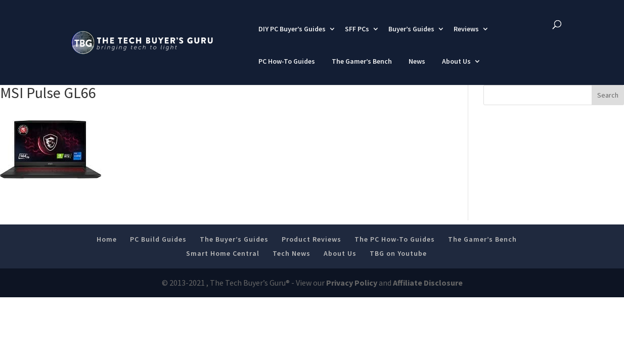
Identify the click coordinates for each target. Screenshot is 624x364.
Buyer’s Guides (411, 29)
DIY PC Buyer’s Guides (292, 29)
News (417, 61)
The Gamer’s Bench (362, 61)
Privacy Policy (352, 283)
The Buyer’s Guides (234, 239)
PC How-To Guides (287, 61)
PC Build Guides (158, 239)
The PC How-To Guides (395, 239)
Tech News (292, 253)
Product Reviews (311, 239)
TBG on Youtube (398, 253)
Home (107, 239)
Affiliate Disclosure (428, 283)
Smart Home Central (223, 253)
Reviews (466, 29)
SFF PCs (357, 29)
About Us (456, 61)
